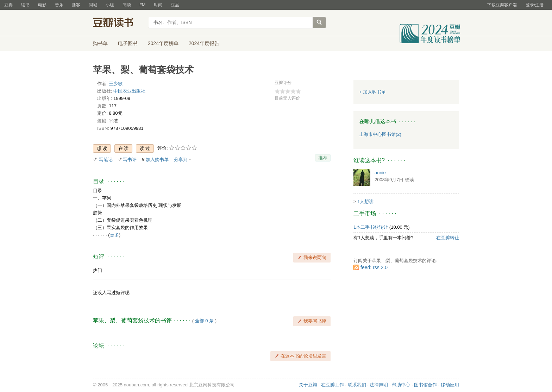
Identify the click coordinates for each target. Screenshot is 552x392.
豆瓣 (8, 5)
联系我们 (357, 385)
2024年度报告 (204, 43)
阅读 (127, 5)
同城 (93, 5)
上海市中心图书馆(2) (380, 134)
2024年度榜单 (163, 43)
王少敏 (116, 84)
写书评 (130, 160)
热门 (98, 270)
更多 (114, 235)
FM (142, 5)
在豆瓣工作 (333, 385)
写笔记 (106, 160)
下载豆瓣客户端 (502, 5)
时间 (158, 5)
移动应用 (450, 385)
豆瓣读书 (118, 23)
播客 (76, 5)
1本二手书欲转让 (371, 227)
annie (380, 173)
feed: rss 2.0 (374, 267)
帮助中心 (401, 385)
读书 (25, 5)
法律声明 (379, 385)
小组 (110, 5)
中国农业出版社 (129, 91)
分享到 (181, 160)
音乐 (59, 5)
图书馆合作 (425, 385)
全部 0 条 (204, 321)
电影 (42, 5)
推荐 (323, 158)
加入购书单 (157, 160)
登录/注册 (535, 5)
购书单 (100, 43)
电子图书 (128, 43)
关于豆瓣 (308, 385)
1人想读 (365, 201)
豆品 (175, 5)
